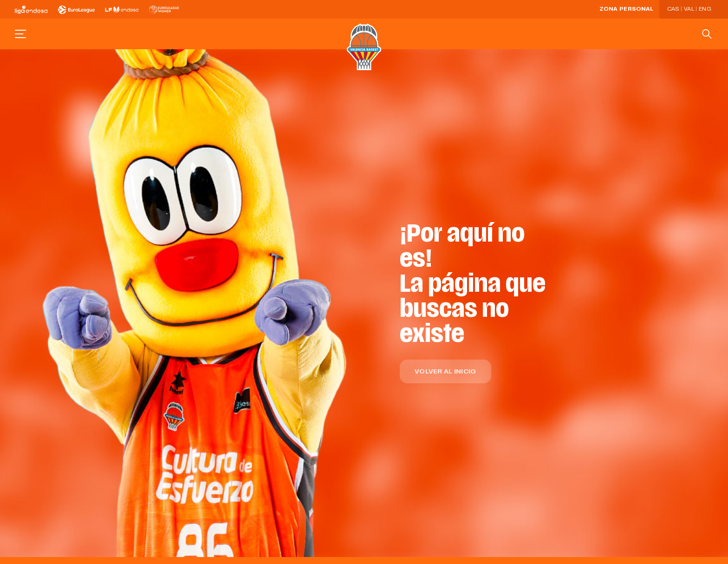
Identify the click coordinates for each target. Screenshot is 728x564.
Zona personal (627, 9)
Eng (705, 9)
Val (689, 9)
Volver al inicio (445, 372)
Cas (673, 9)
